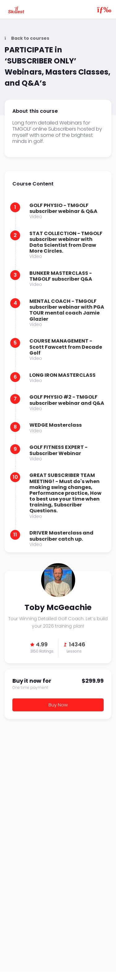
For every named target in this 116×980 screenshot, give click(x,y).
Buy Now (58, 705)
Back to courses (27, 39)
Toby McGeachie (58, 580)
